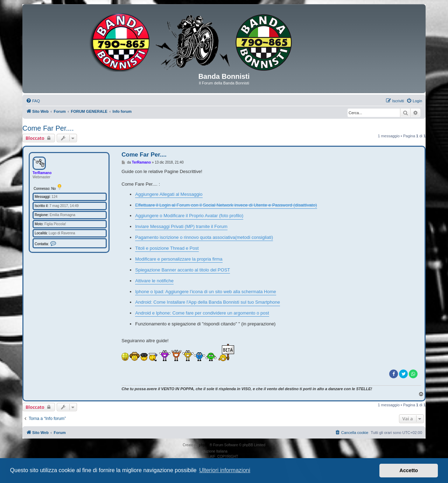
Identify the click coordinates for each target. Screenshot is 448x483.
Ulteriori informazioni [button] (225, 470)
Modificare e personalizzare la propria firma (179, 259)
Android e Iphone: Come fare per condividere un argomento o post (202, 313)
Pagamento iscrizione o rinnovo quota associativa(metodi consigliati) (204, 237)
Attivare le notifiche (154, 281)
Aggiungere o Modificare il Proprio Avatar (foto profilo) (189, 216)
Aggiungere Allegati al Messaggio (169, 194)
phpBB (204, 445)
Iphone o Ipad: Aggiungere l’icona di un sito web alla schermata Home (206, 292)
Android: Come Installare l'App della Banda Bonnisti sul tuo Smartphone (208, 302)
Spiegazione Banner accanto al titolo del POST (183, 270)
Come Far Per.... (48, 128)
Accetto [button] (409, 470)
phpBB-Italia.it (239, 451)
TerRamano (42, 173)
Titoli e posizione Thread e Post (167, 248)
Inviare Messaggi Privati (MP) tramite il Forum (181, 226)
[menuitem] (33, 101)
